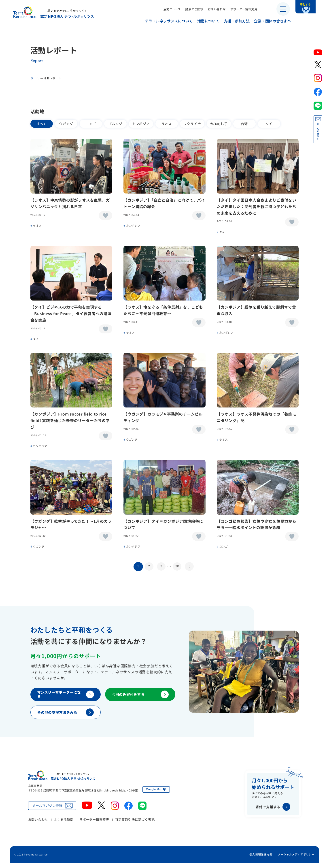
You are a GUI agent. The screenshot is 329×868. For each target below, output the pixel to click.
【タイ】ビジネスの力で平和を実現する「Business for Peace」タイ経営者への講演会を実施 (71, 315)
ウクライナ (192, 124)
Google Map (156, 795)
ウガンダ (66, 124)
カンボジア (141, 124)
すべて (41, 124)
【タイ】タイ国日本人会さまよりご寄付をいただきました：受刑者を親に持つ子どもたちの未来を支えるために (257, 207)
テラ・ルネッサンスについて (166, 21)
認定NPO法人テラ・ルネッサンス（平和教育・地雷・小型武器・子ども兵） (53, 12)
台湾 (244, 124)
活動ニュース (169, 9)
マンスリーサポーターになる (66, 700)
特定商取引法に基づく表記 (135, 825)
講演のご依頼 (191, 9)
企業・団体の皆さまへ (269, 21)
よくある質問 (64, 825)
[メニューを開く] (283, 9)
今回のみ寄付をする (140, 700)
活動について (205, 21)
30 (177, 571)
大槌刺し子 (219, 124)
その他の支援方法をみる (66, 718)
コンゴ (91, 124)
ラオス (167, 124)
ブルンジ (115, 124)
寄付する (311, 7)
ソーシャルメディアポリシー (296, 859)
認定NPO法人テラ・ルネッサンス (62, 780)
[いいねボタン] (106, 216)
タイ (269, 124)
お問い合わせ (213, 9)
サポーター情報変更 (241, 9)
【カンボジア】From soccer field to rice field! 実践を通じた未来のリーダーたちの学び (70, 423)
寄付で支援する (273, 812)
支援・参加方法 (233, 21)
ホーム (35, 78)
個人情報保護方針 (261, 859)
